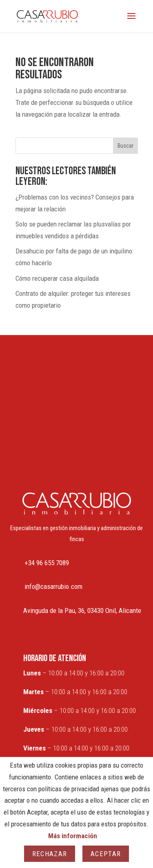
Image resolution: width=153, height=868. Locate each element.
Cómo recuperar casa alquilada (57, 278)
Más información (73, 836)
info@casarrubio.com (53, 586)
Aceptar (106, 854)
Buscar (125, 146)
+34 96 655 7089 (47, 563)
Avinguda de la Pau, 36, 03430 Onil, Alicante (82, 610)
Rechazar (50, 854)
